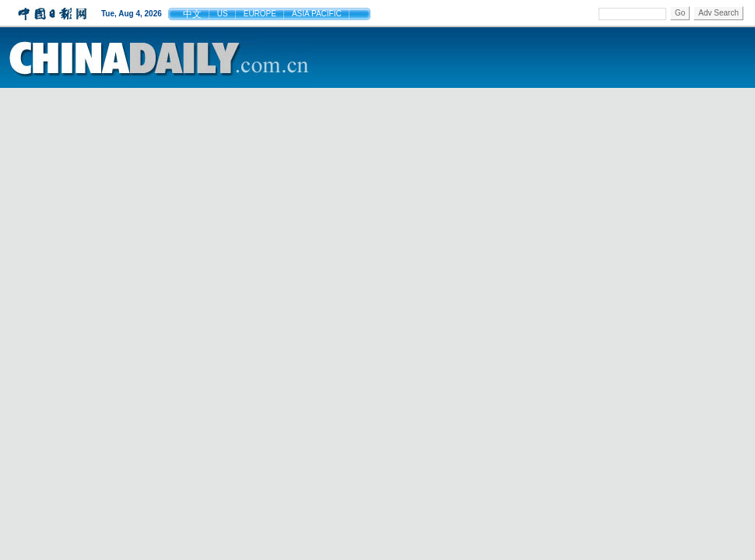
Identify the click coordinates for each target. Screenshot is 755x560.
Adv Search (718, 13)
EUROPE (260, 14)
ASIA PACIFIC (317, 14)
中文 (192, 14)
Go (680, 13)
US (223, 14)
